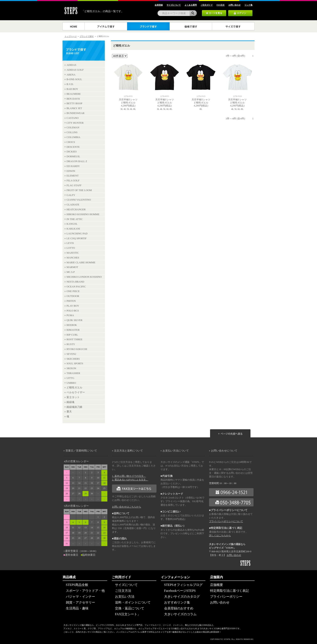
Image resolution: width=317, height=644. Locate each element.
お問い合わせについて (224, 451)
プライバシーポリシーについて (226, 521)
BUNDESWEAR (76, 113)
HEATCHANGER (76, 209)
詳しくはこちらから (220, 536)
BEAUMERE (74, 94)
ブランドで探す (87, 36)
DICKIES (72, 152)
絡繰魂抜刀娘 (74, 407)
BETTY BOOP (74, 103)
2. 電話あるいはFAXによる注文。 (130, 480)
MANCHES (73, 258)
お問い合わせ (234, 555)
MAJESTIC (73, 253)
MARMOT (72, 267)
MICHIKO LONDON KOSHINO (84, 277)
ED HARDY (73, 166)
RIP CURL (72, 335)
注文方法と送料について (128, 451)
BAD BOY (72, 89)
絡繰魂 (70, 402)
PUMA (70, 315)
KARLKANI (73, 229)
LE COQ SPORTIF (77, 238)
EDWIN (71, 171)
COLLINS (72, 132)
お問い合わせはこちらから (127, 507)
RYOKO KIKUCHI (77, 349)
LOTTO (71, 248)
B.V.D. (70, 84)
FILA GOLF (73, 181)
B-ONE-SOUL (74, 79)
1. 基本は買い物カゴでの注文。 (129, 476)
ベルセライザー (76, 392)
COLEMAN (73, 128)
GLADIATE (73, 205)
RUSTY (71, 344)
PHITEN (71, 301)
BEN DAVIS (73, 99)
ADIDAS (71, 65)
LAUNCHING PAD (77, 234)
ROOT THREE (74, 339)
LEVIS (70, 243)
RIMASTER (73, 330)
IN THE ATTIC (75, 219)
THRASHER (73, 373)
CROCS (71, 142)
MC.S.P (71, 272)
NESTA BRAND (75, 282)
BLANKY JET (74, 108)
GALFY (71, 195)
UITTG (70, 378)
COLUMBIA (73, 137)
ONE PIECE (73, 291)
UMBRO (71, 383)
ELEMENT (73, 176)
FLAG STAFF (74, 185)
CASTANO (72, 118)
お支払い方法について (176, 451)
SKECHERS (73, 359)
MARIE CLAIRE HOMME (81, 262)
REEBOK (72, 325)
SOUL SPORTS (75, 363)
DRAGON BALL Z (77, 161)
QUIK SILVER (74, 320)
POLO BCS (73, 311)
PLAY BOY (73, 306)
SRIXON (71, 368)
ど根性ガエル (74, 388)
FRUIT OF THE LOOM (79, 190)
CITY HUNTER (75, 123)
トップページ (71, 36)
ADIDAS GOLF (75, 70)
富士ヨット (73, 397)
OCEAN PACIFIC (76, 287)
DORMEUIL (73, 156)
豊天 (69, 412)
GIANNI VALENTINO (79, 200)
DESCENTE (73, 147)
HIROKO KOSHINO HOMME (83, 214)
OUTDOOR (73, 296)
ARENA (71, 75)
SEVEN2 (71, 354)
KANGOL (72, 224)
